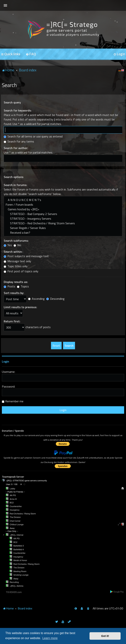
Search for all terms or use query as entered (33, 136)
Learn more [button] (50, 638)
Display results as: (16, 282)
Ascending (36, 299)
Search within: (13, 252)
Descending (55, 299)
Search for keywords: (18, 110)
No (17, 245)
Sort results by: (14, 293)
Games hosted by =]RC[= (63, 209)
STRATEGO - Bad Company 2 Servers (63, 214)
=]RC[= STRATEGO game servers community (26, 481)
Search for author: (16, 148)
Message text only (17, 261)
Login (5, 361)
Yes (8, 245)
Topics (23, 286)
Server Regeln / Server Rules (63, 228)
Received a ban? (63, 233)
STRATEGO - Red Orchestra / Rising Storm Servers (63, 223)
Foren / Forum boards (63, 205)
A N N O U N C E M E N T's (63, 200)
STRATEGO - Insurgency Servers (63, 219)
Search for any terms (19, 141)
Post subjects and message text (26, 256)
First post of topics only (21, 271)
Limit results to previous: (20, 307)
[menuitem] (31, 54)
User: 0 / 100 (12, 484)
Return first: (12, 321)
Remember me (14, 401)
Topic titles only (16, 266)
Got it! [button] (105, 636)
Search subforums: (16, 241)
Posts (9, 286)
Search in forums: (15, 185)
